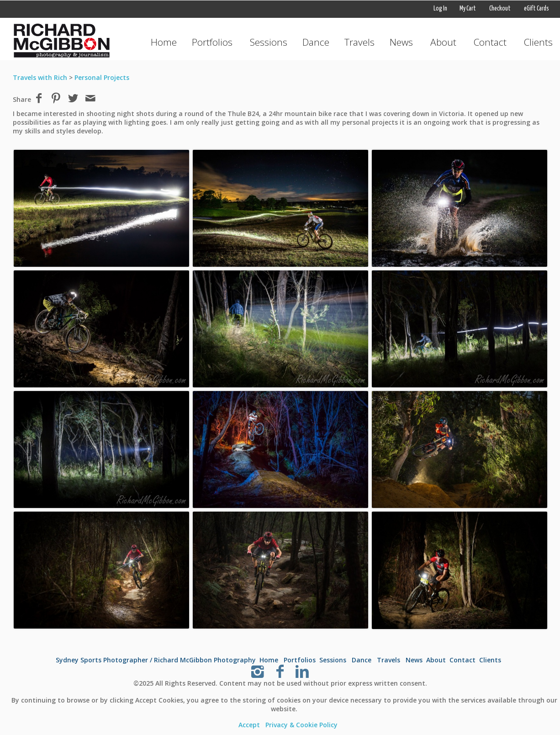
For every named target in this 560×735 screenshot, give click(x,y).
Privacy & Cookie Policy (301, 725)
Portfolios (212, 42)
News (401, 42)
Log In (440, 9)
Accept (249, 725)
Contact (490, 42)
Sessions (269, 42)
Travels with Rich (40, 77)
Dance (316, 42)
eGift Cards (536, 9)
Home (164, 42)
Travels (359, 42)
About (443, 42)
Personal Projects (102, 77)
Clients (538, 42)
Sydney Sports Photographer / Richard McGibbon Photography (156, 660)
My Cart (468, 9)
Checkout (500, 9)
